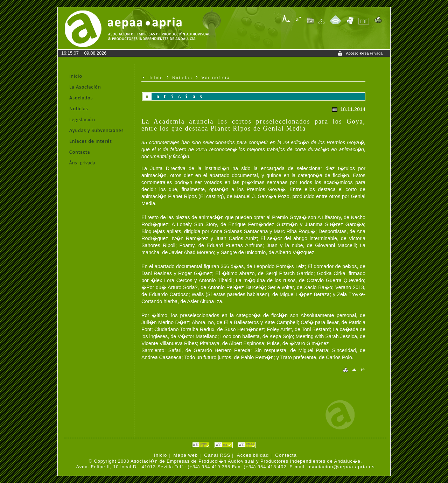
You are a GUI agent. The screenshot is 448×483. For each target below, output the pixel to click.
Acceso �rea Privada (364, 53)
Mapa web (185, 455)
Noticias (182, 78)
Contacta (286, 455)
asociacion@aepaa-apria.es (341, 467)
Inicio (156, 78)
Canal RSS (217, 455)
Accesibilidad (253, 455)
